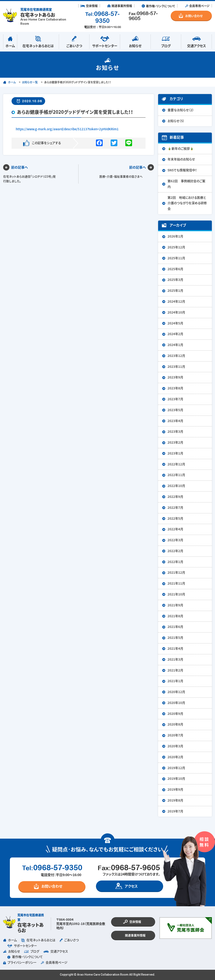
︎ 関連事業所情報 (120, 6)
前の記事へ (20, 167)
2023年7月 (175, 399)
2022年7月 (175, 508)
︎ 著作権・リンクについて (158, 6)
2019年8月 (175, 800)
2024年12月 (176, 301)
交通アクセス (196, 41)
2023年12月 (176, 356)
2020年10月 (176, 703)
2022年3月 (175, 540)
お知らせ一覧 (30, 82)
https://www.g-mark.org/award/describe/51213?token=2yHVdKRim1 (67, 129)
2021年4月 (175, 649)
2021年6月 (175, 627)
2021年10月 (176, 594)
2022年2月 (175, 551)
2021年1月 (175, 681)
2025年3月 (175, 280)
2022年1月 (175, 562)
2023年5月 (175, 410)
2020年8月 (175, 724)
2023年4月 (175, 421)
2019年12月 (176, 768)
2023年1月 (175, 453)
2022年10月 (176, 486)
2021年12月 (176, 573)
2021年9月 (175, 605)
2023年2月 (175, 442)
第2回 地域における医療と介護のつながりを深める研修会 (187, 203)
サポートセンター (105, 41)
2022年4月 (175, 529)
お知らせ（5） (176, 121)
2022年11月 (176, 475)
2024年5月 (175, 323)
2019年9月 (175, 790)
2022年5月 (175, 518)
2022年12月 (176, 464)
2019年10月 (176, 779)
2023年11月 (176, 367)
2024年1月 (175, 345)
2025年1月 (175, 291)
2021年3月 (175, 659)
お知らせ (135, 41)
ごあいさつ (74, 41)
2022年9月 (175, 497)
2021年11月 (176, 583)
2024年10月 (176, 312)
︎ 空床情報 (89, 6)
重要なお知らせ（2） (181, 110)
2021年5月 (175, 638)
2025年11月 (176, 258)
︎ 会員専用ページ (197, 6)
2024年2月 (175, 334)
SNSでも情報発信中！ (182, 170)
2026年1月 (175, 236)
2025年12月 (176, 247)
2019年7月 (175, 811)
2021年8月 (175, 616)
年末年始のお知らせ (181, 159)
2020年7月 (175, 735)
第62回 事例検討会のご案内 (186, 184)
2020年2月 (175, 757)
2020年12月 (176, 692)
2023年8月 (175, 388)
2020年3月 (175, 746)
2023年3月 (175, 432)
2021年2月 (175, 670)
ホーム (10, 41)
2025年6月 (175, 269)
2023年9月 (175, 377)
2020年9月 (175, 714)
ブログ (166, 41)
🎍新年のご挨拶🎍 (181, 149)
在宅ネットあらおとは (38, 41)
